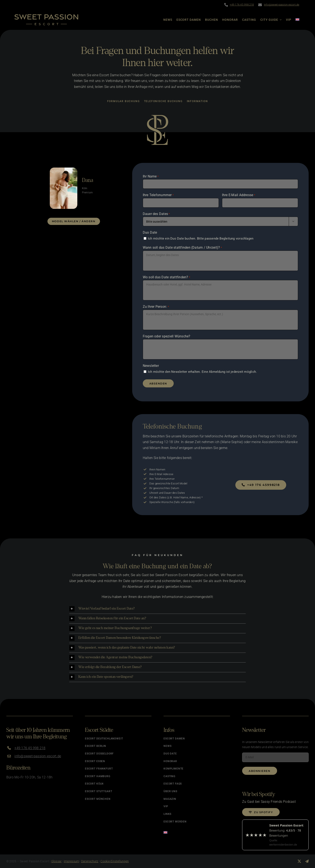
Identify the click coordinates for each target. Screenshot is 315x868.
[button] (157, 609)
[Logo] (46, 16)
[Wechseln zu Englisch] (295, 20)
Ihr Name (151, 177)
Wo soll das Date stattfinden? (167, 277)
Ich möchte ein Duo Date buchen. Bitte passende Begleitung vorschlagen (201, 238)
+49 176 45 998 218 (242, 5)
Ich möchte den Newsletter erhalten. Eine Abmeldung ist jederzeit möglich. (202, 372)
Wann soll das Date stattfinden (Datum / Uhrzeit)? (182, 248)
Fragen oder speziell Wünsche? (167, 336)
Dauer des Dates (156, 214)
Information (197, 101)
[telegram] (307, 861)
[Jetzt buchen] (261, 485)
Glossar (57, 861)
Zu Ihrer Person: (156, 307)
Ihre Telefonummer (158, 195)
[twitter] (299, 861)
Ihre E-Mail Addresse (239, 195)
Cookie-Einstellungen (115, 861)
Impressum (71, 861)
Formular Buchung (124, 101)
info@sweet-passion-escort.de (282, 5)
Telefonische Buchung (163, 101)
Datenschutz (90, 861)
